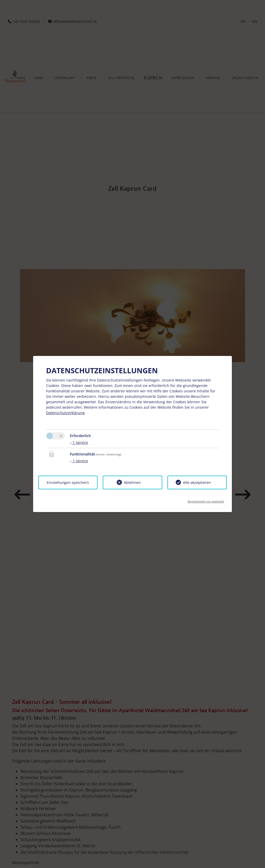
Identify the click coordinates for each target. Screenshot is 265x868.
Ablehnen (132, 482)
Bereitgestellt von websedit (206, 500)
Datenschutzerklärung (65, 413)
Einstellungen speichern (68, 482)
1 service (79, 442)
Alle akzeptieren (197, 482)
